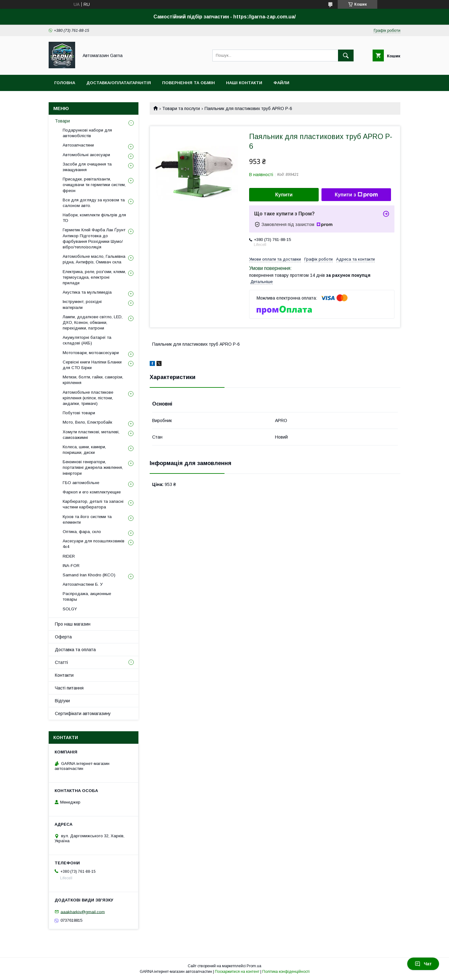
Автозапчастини (78, 145)
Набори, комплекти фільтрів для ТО (94, 218)
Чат (423, 964)
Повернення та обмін (188, 83)
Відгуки (62, 701)
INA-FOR (71, 566)
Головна (65, 83)
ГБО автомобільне (81, 483)
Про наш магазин (73, 624)
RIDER (69, 556)
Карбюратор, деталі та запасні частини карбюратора (93, 504)
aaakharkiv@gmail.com (83, 912)
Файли (281, 83)
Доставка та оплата (75, 650)
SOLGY (70, 609)
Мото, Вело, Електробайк (87, 422)
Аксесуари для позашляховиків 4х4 (94, 544)
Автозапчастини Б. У (83, 584)
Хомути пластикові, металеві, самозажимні (91, 435)
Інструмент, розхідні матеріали (82, 304)
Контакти (64, 675)
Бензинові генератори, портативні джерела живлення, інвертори (93, 467)
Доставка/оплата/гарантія (119, 83)
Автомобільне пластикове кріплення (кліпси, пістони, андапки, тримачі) (88, 398)
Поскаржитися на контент (237, 972)
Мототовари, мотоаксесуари (91, 353)
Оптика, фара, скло (82, 532)
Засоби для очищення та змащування (87, 167)
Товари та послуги (181, 108)
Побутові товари (79, 413)
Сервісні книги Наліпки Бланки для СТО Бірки (92, 365)
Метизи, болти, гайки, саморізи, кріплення (93, 380)
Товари (62, 121)
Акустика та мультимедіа (87, 292)
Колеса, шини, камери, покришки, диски (84, 450)
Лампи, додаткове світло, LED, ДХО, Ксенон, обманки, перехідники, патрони (93, 322)
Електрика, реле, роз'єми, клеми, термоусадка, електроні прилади (94, 277)
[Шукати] (346, 55)
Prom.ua (254, 966)
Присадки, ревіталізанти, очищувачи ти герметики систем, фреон (94, 185)
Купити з (356, 195)
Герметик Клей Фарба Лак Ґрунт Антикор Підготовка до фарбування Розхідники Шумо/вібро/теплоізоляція (94, 238)
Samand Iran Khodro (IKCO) (89, 575)
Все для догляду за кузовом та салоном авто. (94, 203)
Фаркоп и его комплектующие (92, 492)
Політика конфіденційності (286, 972)
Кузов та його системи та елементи (87, 519)
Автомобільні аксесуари (86, 155)
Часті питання (69, 688)
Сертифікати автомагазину (83, 713)
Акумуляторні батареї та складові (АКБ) (87, 340)
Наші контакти (244, 83)
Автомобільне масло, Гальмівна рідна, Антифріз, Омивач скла (94, 259)
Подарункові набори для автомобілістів (87, 133)
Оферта (63, 637)
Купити (284, 195)
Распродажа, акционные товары (87, 596)
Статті (61, 662)
